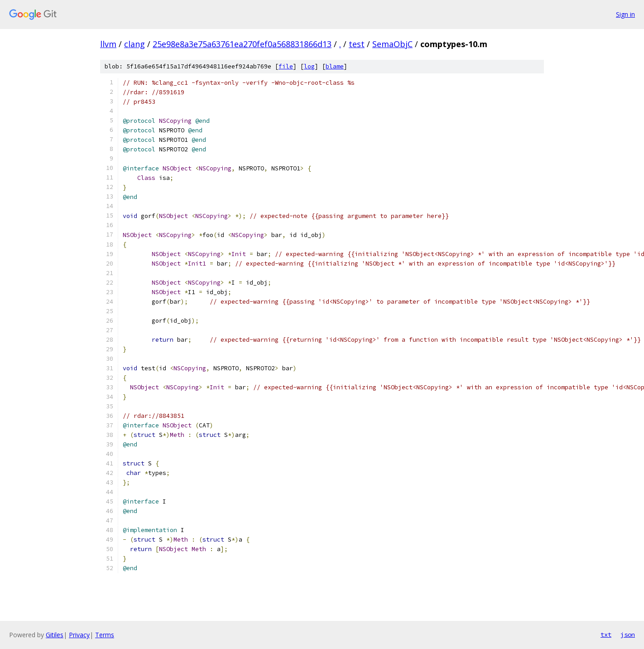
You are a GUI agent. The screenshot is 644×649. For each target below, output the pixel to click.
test (357, 44)
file (286, 66)
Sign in (625, 14)
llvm (108, 44)
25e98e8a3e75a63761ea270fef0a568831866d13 (242, 44)
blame (335, 66)
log (309, 66)
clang (135, 44)
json (628, 634)
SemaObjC (392, 44)
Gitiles (55, 635)
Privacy (79, 635)
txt (606, 634)
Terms (105, 635)
